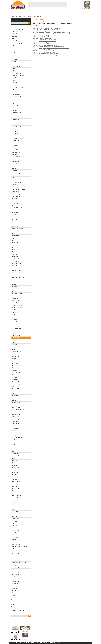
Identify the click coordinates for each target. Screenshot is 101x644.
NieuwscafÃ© (15, 398)
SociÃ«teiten (15, 591)
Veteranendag (15, 526)
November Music (16, 403)
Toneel (14, 597)
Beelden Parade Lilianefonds (19, 76)
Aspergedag (15, 57)
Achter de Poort (16, 45)
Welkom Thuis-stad (16, 549)
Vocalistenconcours (16, 530)
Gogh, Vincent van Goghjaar (18, 277)
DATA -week (15, 203)
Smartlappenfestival (17, 470)
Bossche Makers (16, 110)
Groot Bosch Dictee (16, 284)
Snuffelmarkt (15, 475)
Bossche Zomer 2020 (17, 117)
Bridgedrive (15, 136)
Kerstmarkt (14, 321)
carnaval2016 (15, 166)
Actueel (13, 12)
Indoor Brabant (16, 298)
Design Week (15, 215)
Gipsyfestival (15, 275)
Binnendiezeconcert (17, 94)
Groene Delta (15, 280)
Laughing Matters (16, 354)
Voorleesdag (15, 535)
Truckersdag (15, 512)
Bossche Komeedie (16, 108)
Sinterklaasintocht (16, 468)
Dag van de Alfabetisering (18, 196)
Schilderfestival (15, 454)
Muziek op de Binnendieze (18, 389)
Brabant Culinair (16, 131)
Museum (14, 579)
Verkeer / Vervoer (60, 12)
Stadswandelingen (16, 491)
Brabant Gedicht (16, 134)
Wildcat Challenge (16, 556)
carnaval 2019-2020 (16, 159)
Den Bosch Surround (17, 210)
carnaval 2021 (15, 164)
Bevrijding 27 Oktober (17, 83)
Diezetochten (15, 219)
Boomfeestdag (15, 99)
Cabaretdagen (15, 141)
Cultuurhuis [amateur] (17, 32)
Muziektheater (15, 393)
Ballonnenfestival (16, 71)
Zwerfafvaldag (15, 572)
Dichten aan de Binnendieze (18, 217)
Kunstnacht (14, 345)
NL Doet (14, 400)
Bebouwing (27, 12)
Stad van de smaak (16, 488)
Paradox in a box (16, 428)
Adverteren (59, 643)
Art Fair (14, 52)
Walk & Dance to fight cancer (19, 539)
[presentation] (20, 620)
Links (33, 643)
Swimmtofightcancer (17, 498)
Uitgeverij (53, 643)
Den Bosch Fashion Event (18, 208)
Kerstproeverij (15, 324)
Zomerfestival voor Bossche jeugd (20, 563)
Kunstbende (15, 342)
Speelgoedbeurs (16, 484)
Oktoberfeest (15, 405)
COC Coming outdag (17, 187)
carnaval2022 (15, 168)
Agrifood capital (16, 48)
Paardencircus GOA (16, 421)
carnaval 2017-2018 (16, 152)
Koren (13, 577)
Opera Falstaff (15, 417)
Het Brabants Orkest (17, 574)
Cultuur (43, 12)
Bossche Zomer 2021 (17, 120)
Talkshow (14, 500)
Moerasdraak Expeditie (17, 382)
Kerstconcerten (15, 317)
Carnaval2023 (15, 171)
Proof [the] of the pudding (18, 437)
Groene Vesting (15, 282)
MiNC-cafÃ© (15, 379)
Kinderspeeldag (16, 331)
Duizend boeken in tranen (18, 224)
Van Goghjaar (15, 521)
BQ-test (14, 129)
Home (12, 17)
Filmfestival (14, 247)
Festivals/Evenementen (28, 17)
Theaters (14, 595)
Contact (47, 643)
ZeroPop (14, 560)
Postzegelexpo (15, 435)
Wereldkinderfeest (16, 551)
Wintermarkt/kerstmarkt (17, 558)
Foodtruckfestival (16, 259)
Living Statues (15, 368)
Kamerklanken (15, 312)
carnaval (14, 143)
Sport (69, 12)
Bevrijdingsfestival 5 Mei (18, 87)
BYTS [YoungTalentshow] (18, 138)
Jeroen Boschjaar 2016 (17, 308)
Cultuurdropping (16, 194)
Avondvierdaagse (16, 66)
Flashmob (14, 250)
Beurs (13, 80)
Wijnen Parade (15, 553)
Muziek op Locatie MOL (17, 391)
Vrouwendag (15, 537)
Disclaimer (42, 643)
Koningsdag (15, 340)
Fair (13, 240)
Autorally (14, 62)
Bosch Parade (15, 103)
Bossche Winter (16, 115)
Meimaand (14, 377)
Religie (13, 607)
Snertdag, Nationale (17, 472)
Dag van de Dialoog (17, 199)
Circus (13, 180)
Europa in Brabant (16, 38)
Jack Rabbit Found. (16, 301)
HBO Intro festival (16, 289)
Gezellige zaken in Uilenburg (18, 270)
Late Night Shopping (17, 352)
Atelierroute (15, 59)
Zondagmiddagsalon (17, 567)
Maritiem (14, 375)
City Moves (14, 185)
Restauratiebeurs (16, 442)
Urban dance (15, 516)
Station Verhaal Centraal (18, 493)
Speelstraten (15, 486)
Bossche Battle (15, 106)
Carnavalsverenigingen (17, 173)
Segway (14, 458)
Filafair (13, 245)
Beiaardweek (15, 78)
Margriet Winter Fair (17, 372)
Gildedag (14, 273)
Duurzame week (16, 226)
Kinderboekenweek (16, 328)
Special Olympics (16, 482)
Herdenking (15, 291)
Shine (13, 463)
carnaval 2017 (15, 150)
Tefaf (13, 505)
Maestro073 (15, 370)
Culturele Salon (15, 192)
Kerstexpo (14, 319)
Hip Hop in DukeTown (17, 294)
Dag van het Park (16, 201)
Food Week (15, 254)
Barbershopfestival (16, 73)
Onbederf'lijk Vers (16, 407)
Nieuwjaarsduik (15, 396)
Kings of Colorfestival (17, 333)
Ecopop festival (15, 233)
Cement (14, 175)
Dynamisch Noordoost (17, 229)
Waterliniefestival (16, 544)
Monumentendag (16, 384)
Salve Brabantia (16, 451)
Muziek (13, 604)
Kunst (12, 600)
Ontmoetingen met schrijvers (19, 410)
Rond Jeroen (15, 447)
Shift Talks (14, 461)
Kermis (14, 315)
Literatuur (13, 602)
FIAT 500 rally (15, 243)
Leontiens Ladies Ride (17, 356)
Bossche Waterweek (17, 113)
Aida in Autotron (16, 50)
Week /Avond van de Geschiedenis (20, 546)
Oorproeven (15, 412)
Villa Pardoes (15, 528)
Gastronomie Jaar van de (18, 263)
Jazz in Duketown (16, 303)
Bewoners (36, 12)
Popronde (14, 433)
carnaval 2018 (15, 154)
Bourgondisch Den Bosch (18, 127)
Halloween (14, 287)
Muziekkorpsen (15, 581)
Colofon (37, 643)
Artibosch (14, 55)
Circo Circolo (15, 178)
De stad (20, 12)
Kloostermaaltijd (16, 335)
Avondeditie (15, 64)
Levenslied (14, 359)
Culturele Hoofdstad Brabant (19, 189)
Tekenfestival (15, 507)
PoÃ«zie (14, 430)
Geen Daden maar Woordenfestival (20, 266)
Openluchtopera (16, 414)
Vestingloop (15, 523)
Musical (14, 386)
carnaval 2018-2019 (16, 157)
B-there (14, 69)
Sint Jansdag (15, 465)
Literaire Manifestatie (17, 366)
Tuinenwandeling (16, 514)
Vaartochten (15, 519)
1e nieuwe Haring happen (18, 43)
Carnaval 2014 (15, 145)
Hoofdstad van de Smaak (18, 296)
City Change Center (16, 182)
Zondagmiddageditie (17, 565)
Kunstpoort (15, 347)
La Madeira (14, 349)
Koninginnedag (38, 17)
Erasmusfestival (16, 236)
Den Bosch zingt (16, 212)
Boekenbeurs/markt (17, 96)
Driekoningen (15, 222)
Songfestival (15, 479)
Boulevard (14, 124)
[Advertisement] (48, 5)
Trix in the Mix (15, 509)
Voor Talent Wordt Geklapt (18, 533)
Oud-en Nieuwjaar (16, 419)
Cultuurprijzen (15, 34)
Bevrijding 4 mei (16, 85)
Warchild (14, 542)
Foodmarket (15, 257)
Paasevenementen (16, 424)
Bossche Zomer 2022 (17, 122)
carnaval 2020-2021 (16, 161)
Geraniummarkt (16, 268)
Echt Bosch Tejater (16, 231)
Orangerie (14, 588)
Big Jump (14, 92)
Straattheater (15, 593)
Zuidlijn (14, 570)
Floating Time (15, 252)
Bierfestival (14, 90)
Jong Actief (14, 310)
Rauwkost (14, 440)
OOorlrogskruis (16, 586)
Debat (13, 205)
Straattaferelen (78, 12)
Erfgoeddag (15, 36)
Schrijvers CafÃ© (16, 456)
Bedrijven (50, 12)
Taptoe (14, 502)
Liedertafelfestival (16, 361)
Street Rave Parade (16, 495)
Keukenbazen (15, 326)
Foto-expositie (15, 261)
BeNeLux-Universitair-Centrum (19, 29)
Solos (13, 477)
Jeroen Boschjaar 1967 (17, 305)
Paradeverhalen (16, 426)
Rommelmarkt (15, 444)
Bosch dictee (15, 101)
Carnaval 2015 (15, 147)
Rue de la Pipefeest (16, 449)
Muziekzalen (15, 584)
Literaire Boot (15, 363)
